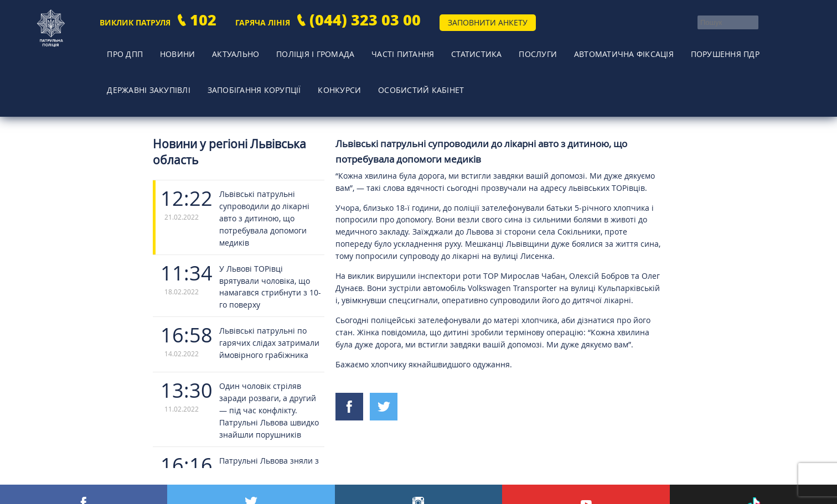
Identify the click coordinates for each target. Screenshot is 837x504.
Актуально (218, 47)
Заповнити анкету (488, 22)
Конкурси (332, 63)
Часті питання (379, 47)
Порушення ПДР (688, 47)
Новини (166, 47)
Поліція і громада (294, 47)
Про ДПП (119, 47)
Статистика (449, 47)
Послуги (505, 47)
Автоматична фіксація (588, 47)
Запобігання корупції (250, 63)
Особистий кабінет (410, 63)
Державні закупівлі (145, 63)
